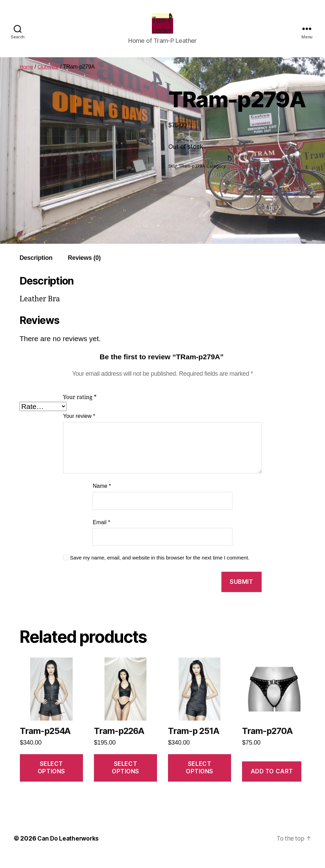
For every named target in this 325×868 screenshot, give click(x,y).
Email (101, 533)
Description (36, 268)
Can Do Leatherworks (69, 849)
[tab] (36, 268)
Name (102, 496)
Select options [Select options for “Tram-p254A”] (51, 778)
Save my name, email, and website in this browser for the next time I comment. (160, 568)
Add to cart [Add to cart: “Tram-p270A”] (272, 782)
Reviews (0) (84, 268)
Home (27, 77)
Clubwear (49, 77)
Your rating (80, 408)
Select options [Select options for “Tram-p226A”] (125, 778)
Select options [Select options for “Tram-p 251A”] (200, 778)
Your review (79, 426)
